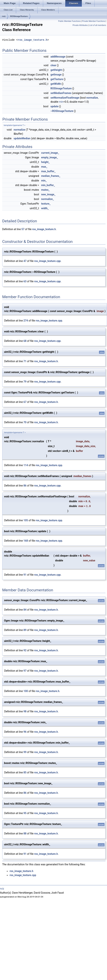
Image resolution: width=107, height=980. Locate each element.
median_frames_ (51, 176)
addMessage (58, 57)
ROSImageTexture (19, 16)
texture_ (46, 204)
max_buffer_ (48, 171)
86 (25, 486)
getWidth (56, 84)
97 (25, 671)
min (61, 102)
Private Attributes (80, 25)
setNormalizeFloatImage (65, 98)
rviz (4, 16)
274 (26, 321)
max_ (44, 167)
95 (25, 813)
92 (25, 650)
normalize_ (47, 199)
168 (26, 541)
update (55, 106)
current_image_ (50, 153)
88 (25, 833)
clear (53, 65)
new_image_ (48, 194)
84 (25, 610)
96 (25, 732)
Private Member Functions (93, 21)
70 (25, 422)
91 (25, 575)
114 (26, 465)
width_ (45, 208)
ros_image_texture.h (33, 40)
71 (25, 361)
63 (25, 281)
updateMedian (22, 138)
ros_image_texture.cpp (47, 261)
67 (25, 402)
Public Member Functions (70, 21)
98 (25, 711)
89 (25, 630)
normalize (92, 98)
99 (25, 752)
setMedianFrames (61, 93)
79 (25, 382)
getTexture (57, 79)
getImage (56, 75)
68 (25, 341)
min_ (44, 181)
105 (26, 520)
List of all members (98, 25)
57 (23, 229)
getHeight (56, 70)
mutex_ (45, 190)
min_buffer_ (48, 185)
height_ (45, 162)
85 (25, 772)
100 (26, 691)
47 (25, 261)
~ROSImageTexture (62, 111)
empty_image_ (50, 157)
